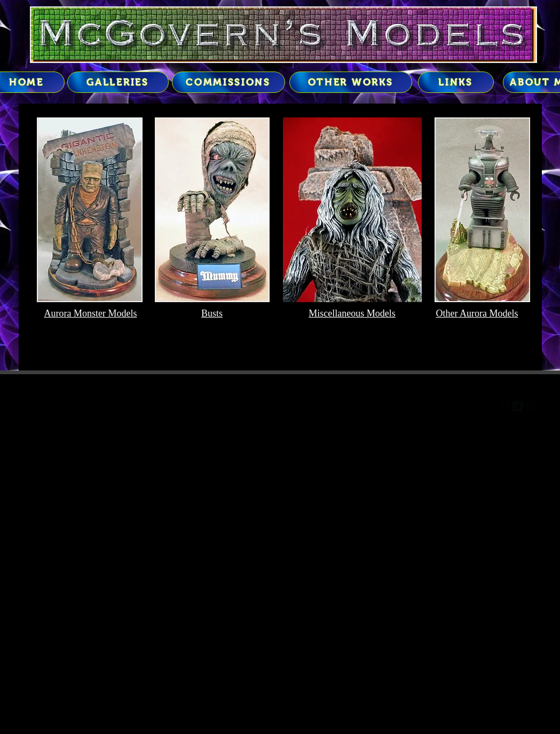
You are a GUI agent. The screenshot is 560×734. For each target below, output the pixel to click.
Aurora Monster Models (91, 313)
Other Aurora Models (477, 313)
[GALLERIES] (118, 82)
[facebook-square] (504, 406)
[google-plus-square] (531, 406)
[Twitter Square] (518, 406)
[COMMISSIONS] (228, 82)
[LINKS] (456, 82)
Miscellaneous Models (352, 313)
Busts (212, 313)
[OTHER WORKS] (351, 82)
